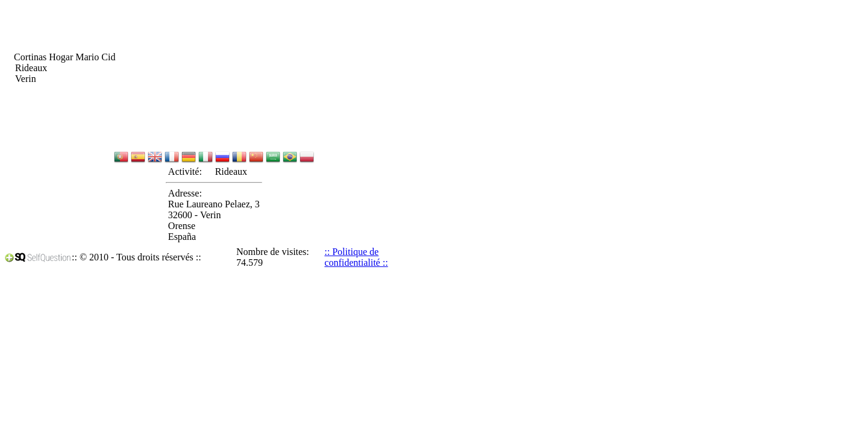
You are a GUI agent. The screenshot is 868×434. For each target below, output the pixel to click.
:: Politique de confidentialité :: (356, 257)
